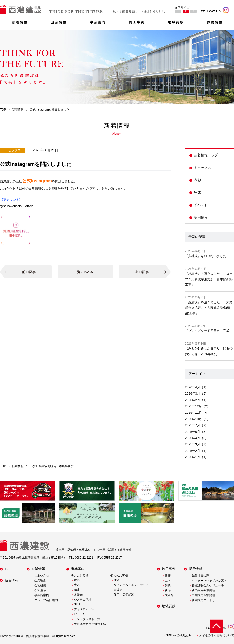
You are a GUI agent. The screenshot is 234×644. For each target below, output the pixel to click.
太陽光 (78, 595)
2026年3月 (193, 394)
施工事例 (137, 22)
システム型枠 (83, 600)
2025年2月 (193, 451)
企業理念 (40, 581)
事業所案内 (42, 595)
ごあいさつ (42, 576)
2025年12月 (193, 406)
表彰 (197, 180)
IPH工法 (79, 614)
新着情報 (20, 22)
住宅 (117, 580)
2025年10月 (193, 419)
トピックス (203, 168)
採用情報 (215, 22)
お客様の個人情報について (216, 635)
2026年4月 (193, 387)
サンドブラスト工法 (87, 619)
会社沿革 (40, 590)
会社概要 (40, 585)
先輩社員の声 (200, 576)
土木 (77, 585)
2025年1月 (193, 457)
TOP (8, 569)
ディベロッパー (84, 609)
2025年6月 (193, 432)
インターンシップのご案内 (209, 581)
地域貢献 (176, 22)
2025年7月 (193, 425)
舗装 (77, 590)
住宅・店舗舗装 (124, 595)
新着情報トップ (206, 155)
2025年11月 (193, 413)
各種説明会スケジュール (208, 585)
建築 (77, 580)
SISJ (77, 604)
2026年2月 (193, 400)
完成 (197, 192)
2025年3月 (193, 444)
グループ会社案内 (46, 600)
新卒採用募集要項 (203, 590)
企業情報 (59, 22)
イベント (201, 205)
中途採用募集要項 (203, 595)
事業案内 (98, 22)
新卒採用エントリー (205, 600)
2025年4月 (193, 438)
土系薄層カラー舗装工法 (90, 624)
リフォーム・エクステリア (131, 585)
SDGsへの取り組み (179, 635)
